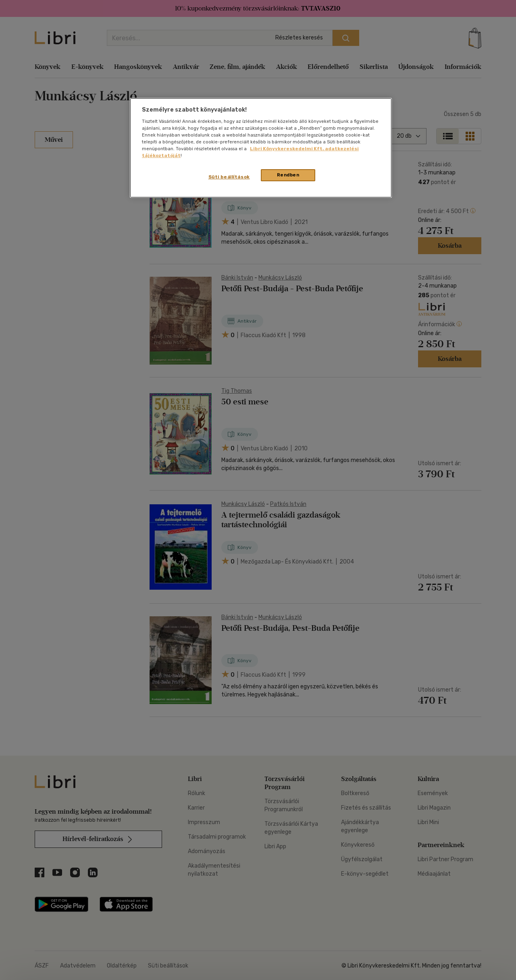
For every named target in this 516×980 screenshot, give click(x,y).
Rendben (288, 175)
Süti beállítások (229, 177)
